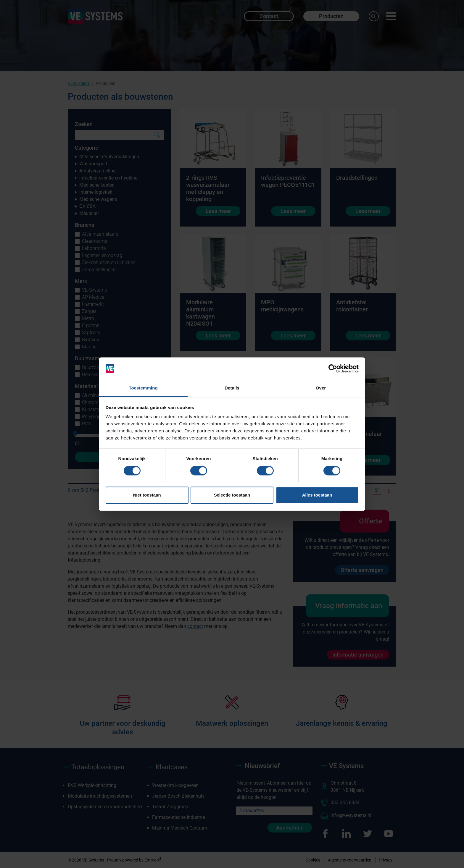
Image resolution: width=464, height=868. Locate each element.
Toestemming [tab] (143, 388)
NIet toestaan (147, 495)
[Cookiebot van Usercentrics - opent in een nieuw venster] (333, 368)
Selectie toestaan (232, 495)
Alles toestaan (317, 495)
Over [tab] (321, 388)
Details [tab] (232, 388)
